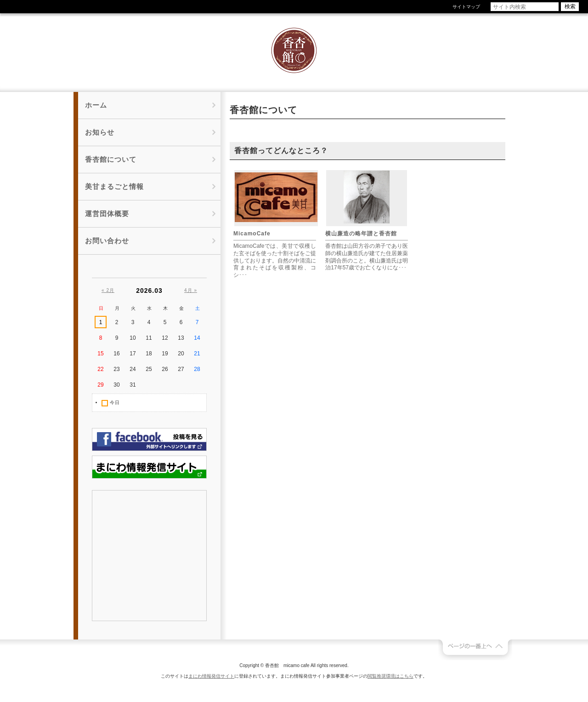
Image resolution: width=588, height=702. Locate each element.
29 (100, 385)
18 (149, 354)
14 (197, 338)
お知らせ (100, 132)
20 (181, 354)
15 (100, 354)
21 (197, 354)
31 (133, 385)
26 (165, 369)
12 (165, 338)
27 (181, 369)
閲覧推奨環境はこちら (390, 676)
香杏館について (111, 159)
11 (149, 338)
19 (165, 354)
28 (197, 369)
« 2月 (108, 290)
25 (149, 369)
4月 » (191, 290)
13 (181, 338)
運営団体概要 (107, 214)
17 (133, 354)
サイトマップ (466, 7)
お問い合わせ (107, 241)
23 (116, 369)
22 (100, 369)
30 (116, 385)
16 (116, 354)
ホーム (96, 105)
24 (133, 369)
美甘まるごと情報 (114, 186)
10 (133, 338)
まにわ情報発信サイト (211, 676)
